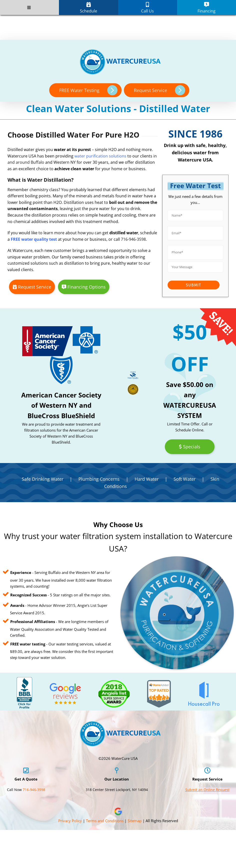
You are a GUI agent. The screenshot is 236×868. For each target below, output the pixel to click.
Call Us (147, 8)
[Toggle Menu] (29, 7)
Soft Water (185, 479)
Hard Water (147, 479)
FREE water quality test (34, 239)
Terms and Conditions (105, 821)
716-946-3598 (133, 239)
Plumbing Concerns (99, 479)
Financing (207, 8)
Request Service (32, 287)
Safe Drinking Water (43, 479)
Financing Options (84, 287)
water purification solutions (100, 156)
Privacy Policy (70, 821)
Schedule (89, 8)
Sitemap (135, 821)
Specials (190, 447)
